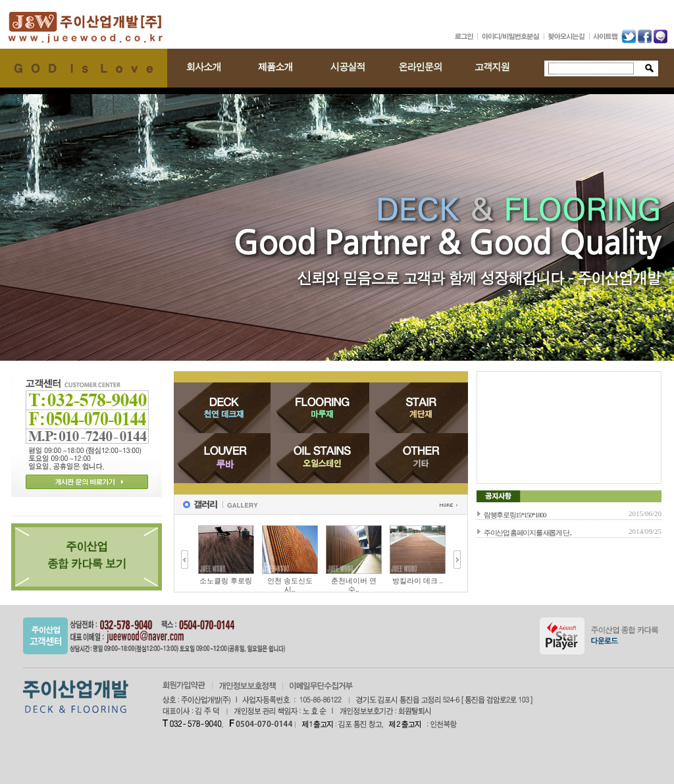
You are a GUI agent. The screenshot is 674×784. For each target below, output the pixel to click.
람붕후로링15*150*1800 (515, 515)
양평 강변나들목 (220, 581)
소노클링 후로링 (284, 581)
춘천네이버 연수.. (412, 585)
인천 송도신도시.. (348, 585)
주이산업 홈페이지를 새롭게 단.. (528, 533)
